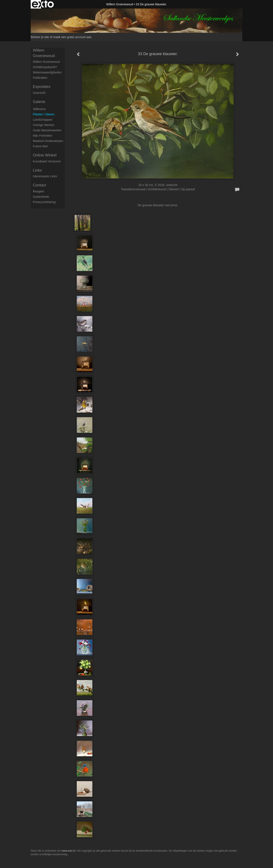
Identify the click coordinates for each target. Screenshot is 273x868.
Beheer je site (40, 37)
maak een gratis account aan (72, 37)
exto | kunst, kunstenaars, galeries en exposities (43, 4)
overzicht (39, 93)
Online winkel (45, 155)
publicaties (40, 78)
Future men (41, 146)
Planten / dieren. (44, 114)
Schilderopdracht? (45, 67)
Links (37, 170)
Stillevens (39, 109)
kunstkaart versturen (47, 161)
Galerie (39, 102)
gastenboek (41, 197)
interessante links (45, 176)
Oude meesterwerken (47, 130)
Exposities (42, 87)
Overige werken (44, 125)
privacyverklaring (44, 202)
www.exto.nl (68, 851)
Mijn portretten (43, 136)
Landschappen (43, 120)
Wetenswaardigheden (47, 72)
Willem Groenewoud (120, 4)
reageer (39, 191)
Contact (39, 185)
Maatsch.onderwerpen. (48, 141)
